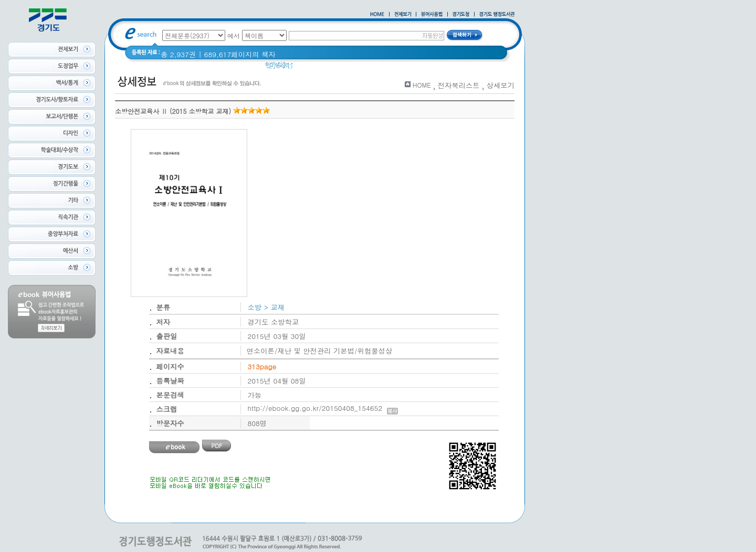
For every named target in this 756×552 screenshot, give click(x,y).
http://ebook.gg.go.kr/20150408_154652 (323, 408)
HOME (422, 85)
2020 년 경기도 (324, 68)
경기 (364, 68)
